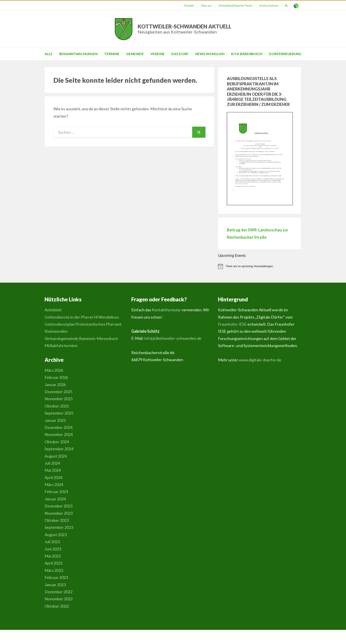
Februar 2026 (56, 377)
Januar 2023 (55, 585)
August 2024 (56, 456)
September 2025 (59, 413)
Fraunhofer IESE (232, 324)
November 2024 (59, 434)
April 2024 (53, 477)
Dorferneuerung (285, 54)
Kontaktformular (166, 310)
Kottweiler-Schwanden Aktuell (184, 29)
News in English (210, 54)
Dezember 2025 (58, 392)
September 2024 (59, 449)
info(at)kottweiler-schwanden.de (173, 338)
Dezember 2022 (58, 592)
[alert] (260, 266)
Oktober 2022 (57, 606)
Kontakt (186, 6)
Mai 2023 (53, 556)
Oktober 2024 (57, 442)
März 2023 (54, 570)
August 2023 (56, 535)
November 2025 (59, 399)
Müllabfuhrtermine (61, 345)
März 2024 (54, 484)
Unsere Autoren (267, 6)
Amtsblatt (53, 310)
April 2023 (53, 563)
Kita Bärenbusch (247, 54)
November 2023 (59, 513)
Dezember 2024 (58, 427)
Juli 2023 (52, 542)
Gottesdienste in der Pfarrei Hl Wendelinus (82, 317)
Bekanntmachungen (78, 54)
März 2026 (54, 370)
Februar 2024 (56, 492)
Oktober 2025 (57, 406)
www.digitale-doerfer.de (260, 360)
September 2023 (59, 527)
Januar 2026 (55, 385)
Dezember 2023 (58, 506)
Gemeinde (135, 54)
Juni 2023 (53, 549)
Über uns (203, 6)
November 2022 (59, 599)
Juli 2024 (52, 463)
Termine (112, 54)
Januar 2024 (55, 499)
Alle (49, 54)
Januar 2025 (55, 420)
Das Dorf (180, 54)
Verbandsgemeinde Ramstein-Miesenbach (81, 338)
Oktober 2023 (57, 520)
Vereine (158, 54)
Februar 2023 (56, 577)
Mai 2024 (53, 470)
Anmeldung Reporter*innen (233, 6)
